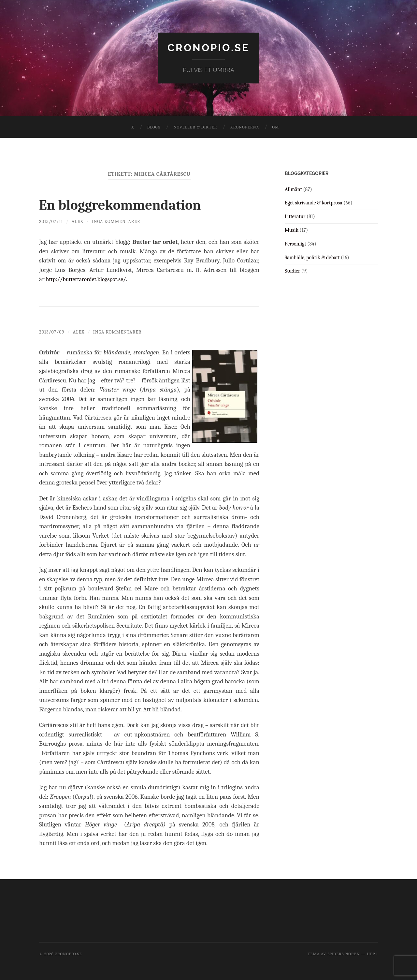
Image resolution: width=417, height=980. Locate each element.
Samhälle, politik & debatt (312, 257)
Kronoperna (244, 127)
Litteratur (295, 216)
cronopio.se (208, 47)
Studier (292, 271)
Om (275, 127)
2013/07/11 (51, 221)
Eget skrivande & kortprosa (314, 203)
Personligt (295, 244)
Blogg (154, 127)
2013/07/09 (52, 332)
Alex (78, 221)
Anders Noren (344, 953)
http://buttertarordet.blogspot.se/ (89, 279)
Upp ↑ (372, 953)
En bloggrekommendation (125, 205)
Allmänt (293, 189)
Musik (292, 230)
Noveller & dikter (195, 127)
